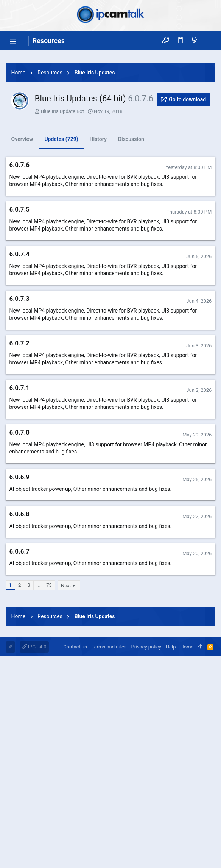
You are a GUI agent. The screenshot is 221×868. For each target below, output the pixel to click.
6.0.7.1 (19, 494)
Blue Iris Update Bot (62, 217)
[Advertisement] (110, 107)
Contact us (75, 858)
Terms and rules (109, 858)
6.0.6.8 (19, 620)
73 (49, 691)
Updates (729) (61, 245)
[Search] (208, 41)
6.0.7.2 (19, 449)
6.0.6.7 (19, 657)
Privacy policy (146, 858)
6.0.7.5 (19, 315)
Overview (22, 245)
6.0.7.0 (19, 538)
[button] (13, 41)
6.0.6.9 (19, 583)
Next (66, 691)
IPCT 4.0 (34, 858)
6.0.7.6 (19, 271)
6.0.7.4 (19, 360)
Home (187, 858)
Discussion (131, 245)
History (98, 245)
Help (171, 858)
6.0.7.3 (19, 404)
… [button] (38, 691)
